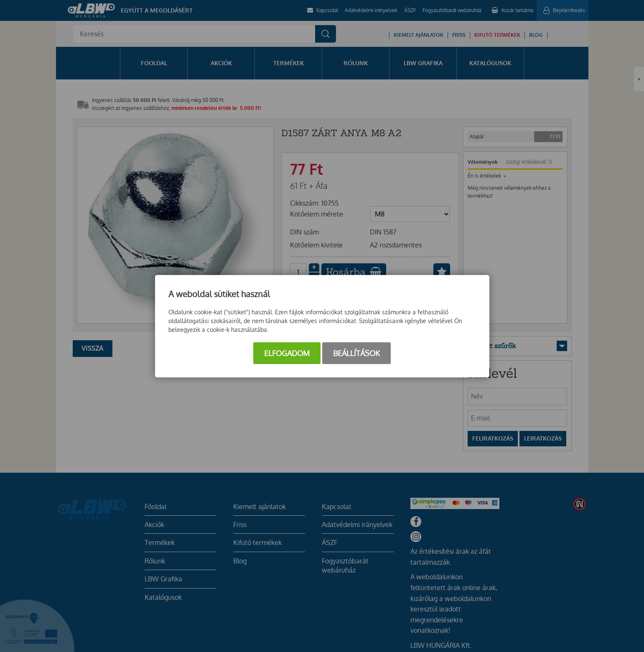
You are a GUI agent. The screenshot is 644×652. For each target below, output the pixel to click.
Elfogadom (287, 353)
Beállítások (356, 353)
